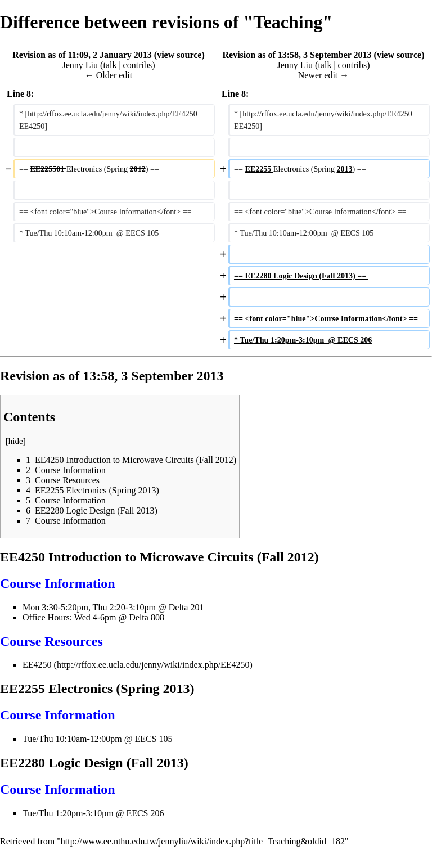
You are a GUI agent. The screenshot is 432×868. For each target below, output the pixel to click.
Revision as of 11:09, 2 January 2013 (82, 55)
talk (110, 65)
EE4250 (37, 665)
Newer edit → (324, 75)
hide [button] (16, 441)
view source (179, 55)
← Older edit (109, 75)
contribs (138, 65)
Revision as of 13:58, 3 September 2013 (297, 55)
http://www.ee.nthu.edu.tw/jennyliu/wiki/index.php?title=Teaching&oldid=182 (203, 841)
